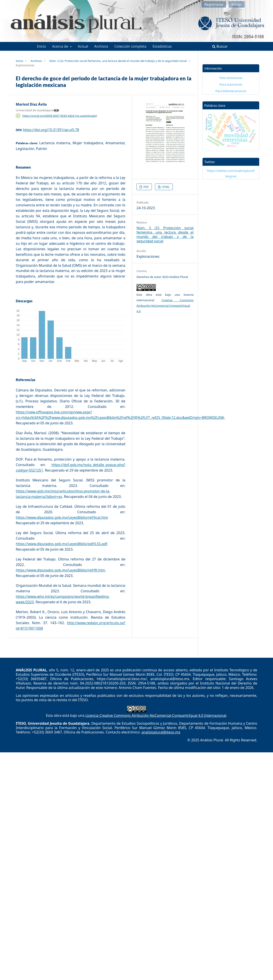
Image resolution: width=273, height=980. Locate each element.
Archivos (101, 46)
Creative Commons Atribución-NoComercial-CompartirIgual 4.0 (165, 306)
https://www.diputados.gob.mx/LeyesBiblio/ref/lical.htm (62, 517)
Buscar (220, 46)
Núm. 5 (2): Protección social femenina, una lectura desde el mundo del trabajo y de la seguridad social (118, 61)
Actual (83, 46)
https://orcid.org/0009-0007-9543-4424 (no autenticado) (60, 116)
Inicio (42, 46)
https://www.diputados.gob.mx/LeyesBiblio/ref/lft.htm (60, 570)
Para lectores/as (231, 78)
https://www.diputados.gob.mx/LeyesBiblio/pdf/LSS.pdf (61, 544)
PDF (146, 187)
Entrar (237, 4)
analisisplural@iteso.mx (161, 732)
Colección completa (130, 46)
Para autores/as (231, 84)
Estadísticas (162, 46)
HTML (165, 187)
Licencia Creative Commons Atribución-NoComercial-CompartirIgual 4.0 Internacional (156, 715)
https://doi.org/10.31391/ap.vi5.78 (51, 130)
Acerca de (61, 46)
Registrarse (214, 4)
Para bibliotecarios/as (231, 91)
